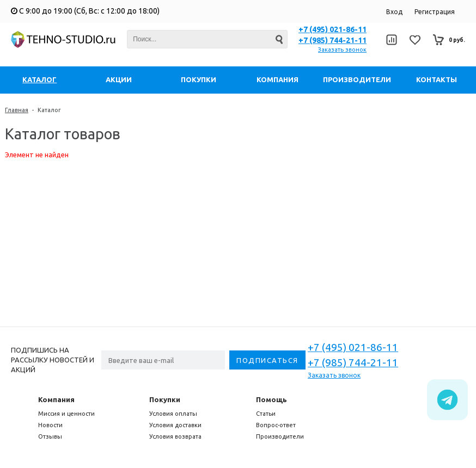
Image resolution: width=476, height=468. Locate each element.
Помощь (271, 399)
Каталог (49, 110)
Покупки (165, 399)
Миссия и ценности (66, 414)
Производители (280, 436)
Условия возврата (175, 436)
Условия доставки (175, 425)
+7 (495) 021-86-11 (332, 29)
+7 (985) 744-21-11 (332, 40)
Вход (394, 12)
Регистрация (435, 12)
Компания (56, 399)
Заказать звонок (342, 50)
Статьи (266, 414)
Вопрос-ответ (276, 425)
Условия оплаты (173, 414)
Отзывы (50, 436)
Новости (50, 425)
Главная (17, 110)
